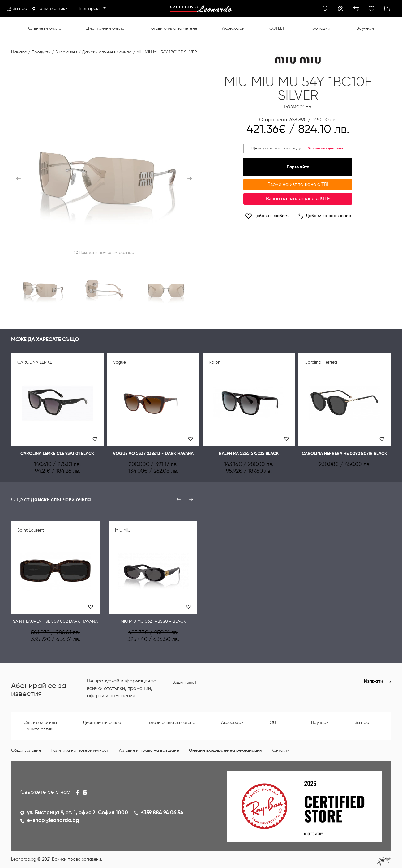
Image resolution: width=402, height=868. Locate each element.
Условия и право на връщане (149, 750)
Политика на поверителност (80, 750)
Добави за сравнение (325, 216)
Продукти (41, 52)
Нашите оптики (50, 9)
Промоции (320, 28)
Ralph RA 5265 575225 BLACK (249, 454)
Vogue (120, 362)
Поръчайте (298, 167)
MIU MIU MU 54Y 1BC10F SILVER (167, 52)
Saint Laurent (31, 530)
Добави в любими (267, 216)
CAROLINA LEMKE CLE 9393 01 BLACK (57, 454)
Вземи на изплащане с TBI (298, 185)
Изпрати (373, 682)
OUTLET (277, 28)
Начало (19, 52)
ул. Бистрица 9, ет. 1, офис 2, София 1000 (77, 813)
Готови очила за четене (173, 28)
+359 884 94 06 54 (162, 813)
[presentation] (179, 499)
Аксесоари (233, 28)
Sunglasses (66, 52)
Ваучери (365, 28)
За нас (17, 9)
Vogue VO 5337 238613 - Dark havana (153, 454)
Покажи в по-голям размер (104, 253)
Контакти (281, 750)
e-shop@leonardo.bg (53, 821)
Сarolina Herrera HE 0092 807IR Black (344, 454)
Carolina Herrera (321, 362)
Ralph (215, 362)
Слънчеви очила (45, 28)
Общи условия (26, 750)
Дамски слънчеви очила (107, 52)
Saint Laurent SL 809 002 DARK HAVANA (56, 622)
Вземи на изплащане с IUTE (298, 199)
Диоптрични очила (105, 28)
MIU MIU (123, 530)
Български (90, 9)
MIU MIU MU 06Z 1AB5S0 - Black (153, 622)
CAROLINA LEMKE (35, 362)
